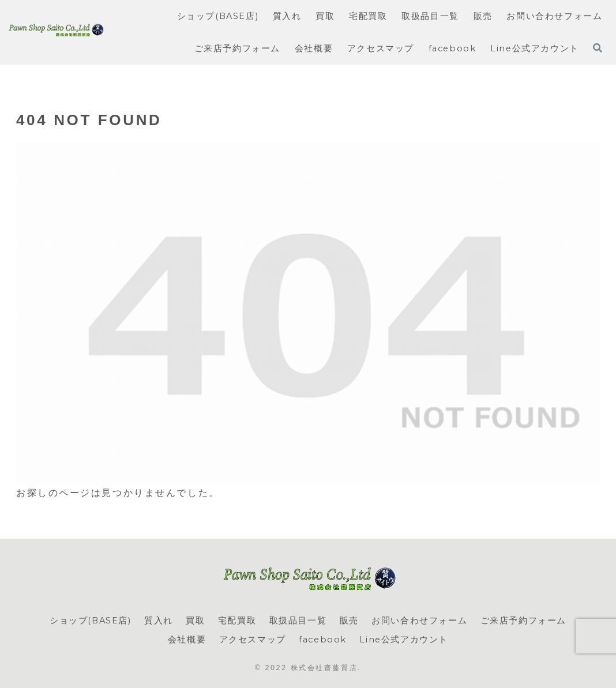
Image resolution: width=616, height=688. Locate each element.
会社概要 (187, 640)
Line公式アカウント (404, 640)
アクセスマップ (253, 640)
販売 (349, 621)
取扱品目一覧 (298, 621)
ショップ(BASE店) (91, 621)
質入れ (159, 621)
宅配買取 (237, 621)
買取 (195, 621)
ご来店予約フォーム (523, 621)
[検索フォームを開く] (598, 48)
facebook (323, 640)
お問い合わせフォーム (419, 621)
